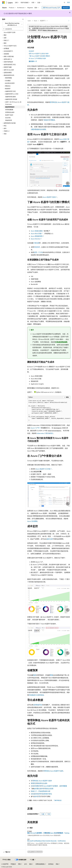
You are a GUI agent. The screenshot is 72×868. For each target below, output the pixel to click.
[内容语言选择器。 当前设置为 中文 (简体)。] (7, 860)
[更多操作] (69, 21)
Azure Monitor (36, 239)
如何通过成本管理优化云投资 (44, 788)
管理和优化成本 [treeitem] (10, 112)
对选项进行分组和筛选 (36, 695)
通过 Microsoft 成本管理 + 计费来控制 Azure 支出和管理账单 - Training (48, 833)
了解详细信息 (58, 800)
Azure (35, 21)
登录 (68, 2)
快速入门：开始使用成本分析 (41, 791)
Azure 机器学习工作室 (43, 469)
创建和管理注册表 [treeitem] (10, 97)
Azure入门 (66, 8)
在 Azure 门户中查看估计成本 (37, 58)
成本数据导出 (38, 705)
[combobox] (13, 24)
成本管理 (37, 796)
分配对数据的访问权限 (38, 129)
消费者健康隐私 (40, 864)
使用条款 (51, 864)
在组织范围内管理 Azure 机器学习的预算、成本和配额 (49, 786)
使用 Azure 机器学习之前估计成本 (39, 53)
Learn (29, 21)
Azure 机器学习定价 (49, 197)
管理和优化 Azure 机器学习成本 (53, 771)
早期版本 (13, 864)
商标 (57, 864)
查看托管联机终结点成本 (39, 783)
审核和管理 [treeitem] (9, 120)
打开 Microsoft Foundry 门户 (51, 8)
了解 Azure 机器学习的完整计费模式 (39, 56)
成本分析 (50, 539)
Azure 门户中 (35, 428)
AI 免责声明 (5, 864)
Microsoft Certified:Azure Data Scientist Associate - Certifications (46, 841)
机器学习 (43, 21)
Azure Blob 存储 (36, 233)
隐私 (31, 864)
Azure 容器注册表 (37, 231)
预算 (35, 675)
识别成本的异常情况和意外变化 (41, 794)
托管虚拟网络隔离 (61, 342)
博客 (19, 864)
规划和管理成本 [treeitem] (10, 107)
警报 (51, 675)
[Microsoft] (3, 3)
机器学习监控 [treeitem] (9, 115)
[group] (49, 411)
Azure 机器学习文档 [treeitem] (10, 32)
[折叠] (23, 19)
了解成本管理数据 (49, 120)
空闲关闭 (37, 247)
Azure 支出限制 (32, 521)
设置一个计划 (38, 252)
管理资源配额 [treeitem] (9, 110)
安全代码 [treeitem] (8, 118)
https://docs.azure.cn (50, 30)
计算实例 (36, 243)
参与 (26, 864)
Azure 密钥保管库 (37, 236)
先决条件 (31, 51)
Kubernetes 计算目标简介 (45, 433)
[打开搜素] (64, 3)
